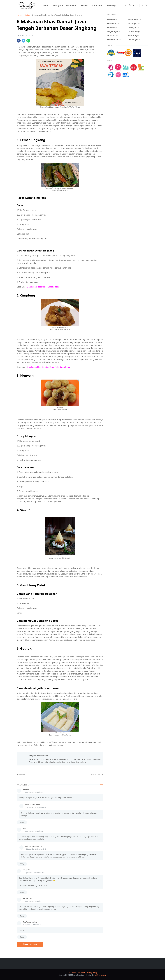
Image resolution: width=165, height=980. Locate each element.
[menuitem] (46, 5)
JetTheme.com (100, 975)
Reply (22, 822)
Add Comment (30, 944)
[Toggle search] (146, 5)
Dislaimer (81, 972)
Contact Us (72, 972)
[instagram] (130, 5)
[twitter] (133, 5)
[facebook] (126, 5)
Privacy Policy (92, 972)
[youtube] (137, 5)
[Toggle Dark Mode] (142, 5)
